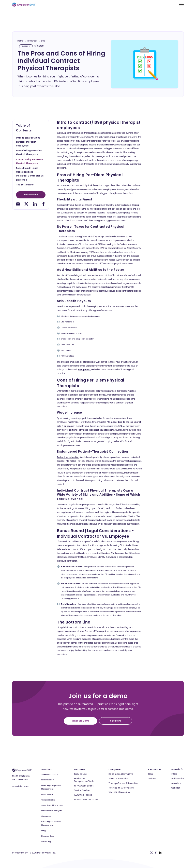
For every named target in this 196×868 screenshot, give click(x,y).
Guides (152, 779)
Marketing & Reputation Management (51, 787)
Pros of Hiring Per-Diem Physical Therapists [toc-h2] (29, 153)
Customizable (82, 790)
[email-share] (18, 204)
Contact (176, 788)
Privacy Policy (20, 853)
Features (80, 769)
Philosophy (178, 779)
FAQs (174, 774)
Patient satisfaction (68, 457)
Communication (48, 800)
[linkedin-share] (35, 204)
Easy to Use (80, 774)
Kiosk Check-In (48, 780)
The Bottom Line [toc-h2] (25, 185)
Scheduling (46, 842)
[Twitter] (152, 853)
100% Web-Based (83, 795)
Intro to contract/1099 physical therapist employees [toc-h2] (28, 142)
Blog (43, 41)
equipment (84, 370)
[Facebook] (156, 853)
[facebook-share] (43, 204)
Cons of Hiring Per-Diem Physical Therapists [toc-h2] (29, 161)
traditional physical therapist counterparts (90, 430)
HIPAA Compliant (84, 786)
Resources (32, 41)
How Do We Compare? (86, 799)
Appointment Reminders (52, 805)
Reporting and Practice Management (51, 823)
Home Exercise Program (52, 811)
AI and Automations (50, 774)
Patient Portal (47, 794)
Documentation (48, 836)
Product (47, 769)
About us (176, 783)
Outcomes (46, 816)
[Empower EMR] (24, 4)
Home (20, 41)
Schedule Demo (21, 786)
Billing (43, 831)
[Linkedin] (160, 853)
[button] (181, 4)
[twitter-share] (26, 204)
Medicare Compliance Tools (84, 780)
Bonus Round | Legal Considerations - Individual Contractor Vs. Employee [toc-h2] (30, 174)
